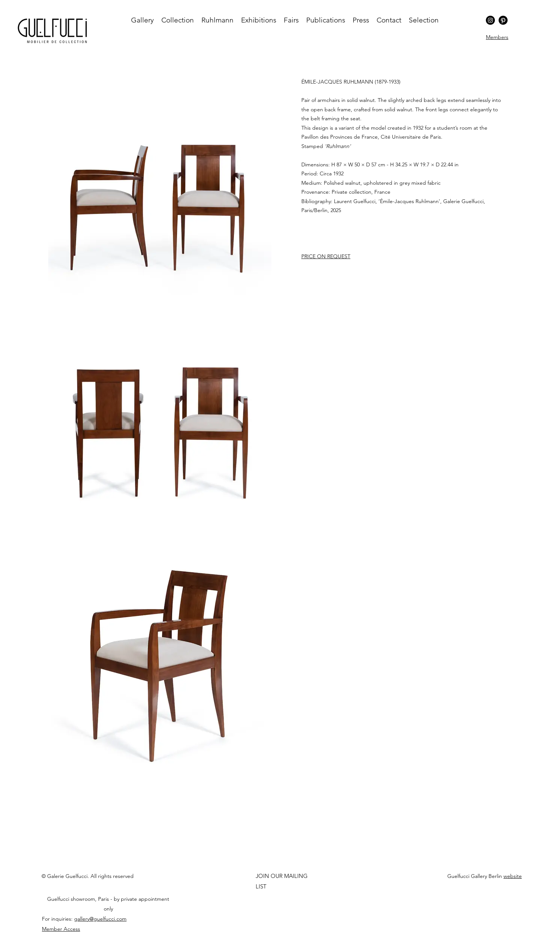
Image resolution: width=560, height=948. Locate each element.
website (513, 876)
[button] (497, 37)
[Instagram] (490, 20)
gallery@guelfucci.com (100, 919)
